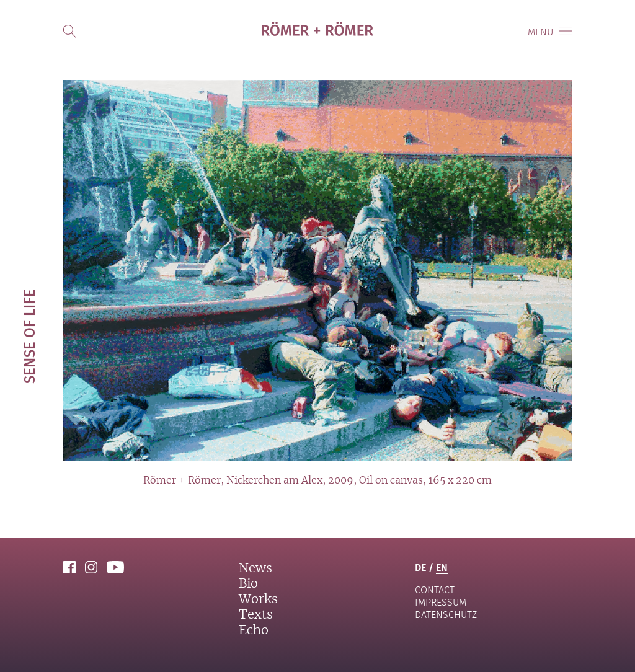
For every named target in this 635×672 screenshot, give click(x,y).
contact (435, 590)
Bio (248, 584)
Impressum (441, 602)
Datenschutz (446, 615)
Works (258, 599)
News (255, 568)
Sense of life (29, 336)
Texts (256, 615)
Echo (254, 630)
